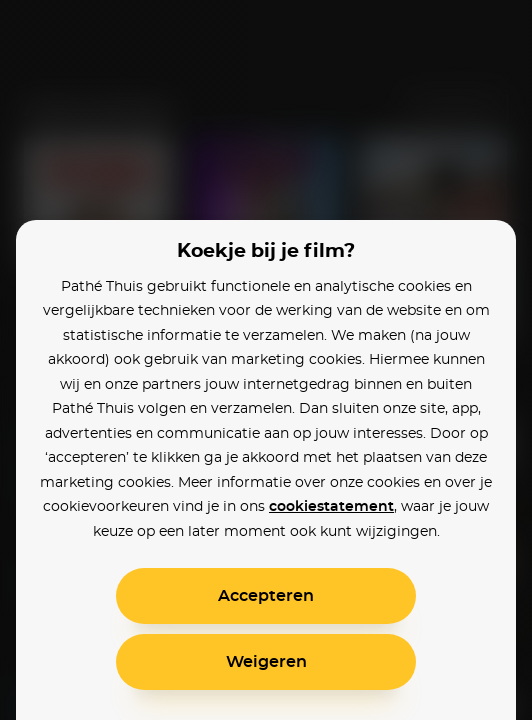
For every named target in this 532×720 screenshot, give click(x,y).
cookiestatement (331, 507)
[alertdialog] (266, 360)
